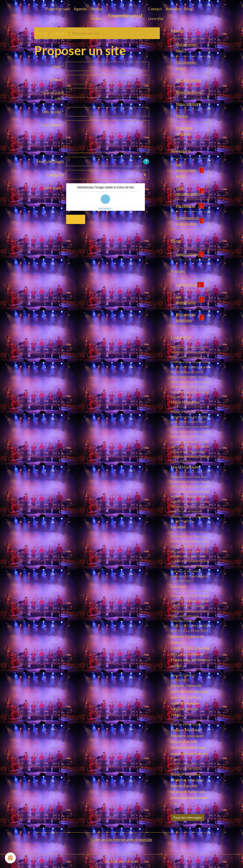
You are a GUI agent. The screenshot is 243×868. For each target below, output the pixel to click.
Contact (155, 9)
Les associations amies (190, 170)
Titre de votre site (52, 96)
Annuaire (173, 9)
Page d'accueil (58, 9)
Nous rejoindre (188, 104)
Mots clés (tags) (50, 161)
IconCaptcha (104, 209)
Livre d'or (156, 18)
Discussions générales (190, 317)
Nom (57, 66)
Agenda (80, 9)
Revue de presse (189, 92)
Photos (96, 9)
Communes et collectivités (190, 220)
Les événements (190, 299)
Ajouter (76, 219)
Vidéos (97, 18)
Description (51, 125)
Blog (188, 9)
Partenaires (190, 206)
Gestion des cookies (121, 861)
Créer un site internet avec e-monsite (121, 839)
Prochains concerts (184, 131)
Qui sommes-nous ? (187, 47)
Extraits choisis (189, 80)
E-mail (56, 79)
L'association (190, 254)
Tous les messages (187, 817)
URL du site (51, 112)
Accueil (40, 33)
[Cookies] (10, 858)
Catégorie (55, 175)
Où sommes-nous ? (187, 65)
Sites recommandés (190, 191)
